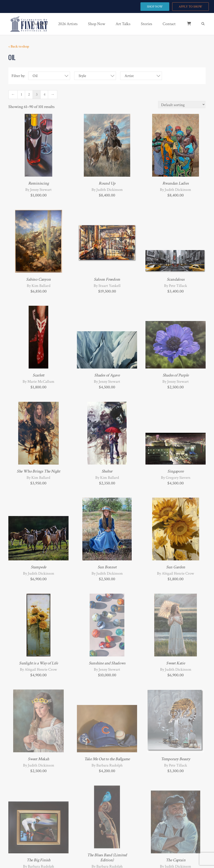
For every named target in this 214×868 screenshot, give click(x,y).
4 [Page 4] (44, 94)
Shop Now (97, 24)
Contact (169, 24)
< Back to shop (19, 46)
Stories (146, 24)
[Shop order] (182, 105)
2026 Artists (68, 24)
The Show (39, 24)
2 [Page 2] (29, 94)
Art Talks (123, 24)
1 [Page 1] (21, 94)
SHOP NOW (155, 7)
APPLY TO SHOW (190, 7)
